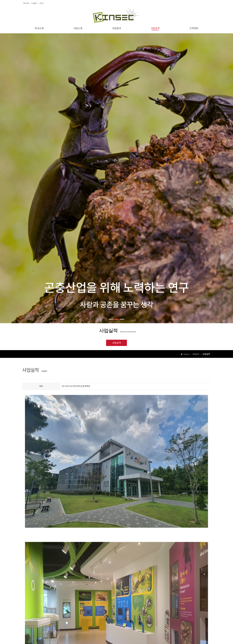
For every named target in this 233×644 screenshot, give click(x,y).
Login (34, 3)
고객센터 (194, 28)
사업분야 (116, 28)
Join (41, 3)
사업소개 (78, 28)
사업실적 (155, 28)
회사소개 (39, 28)
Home (26, 3)
